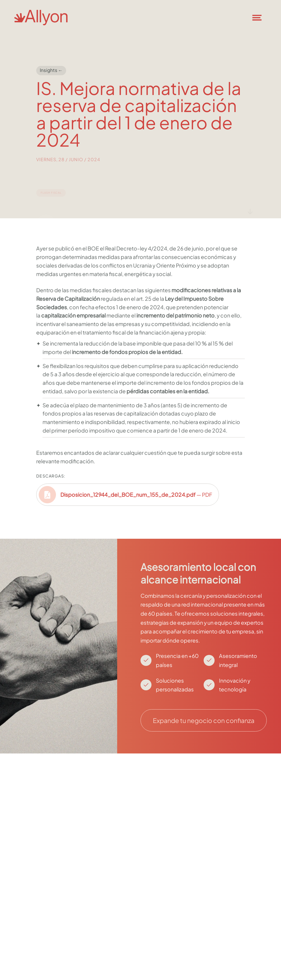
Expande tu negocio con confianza (204, 720)
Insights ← (51, 70)
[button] (260, 18)
